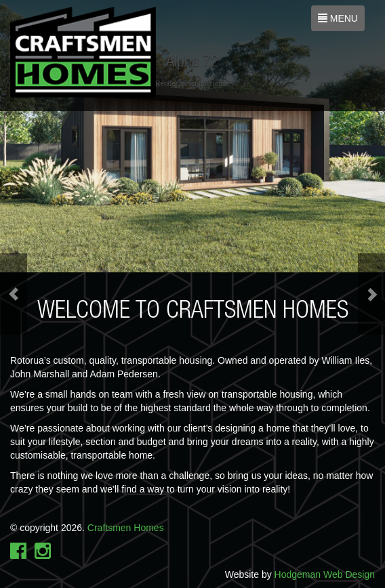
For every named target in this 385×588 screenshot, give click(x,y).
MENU (339, 21)
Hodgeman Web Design (325, 574)
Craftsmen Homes (126, 528)
